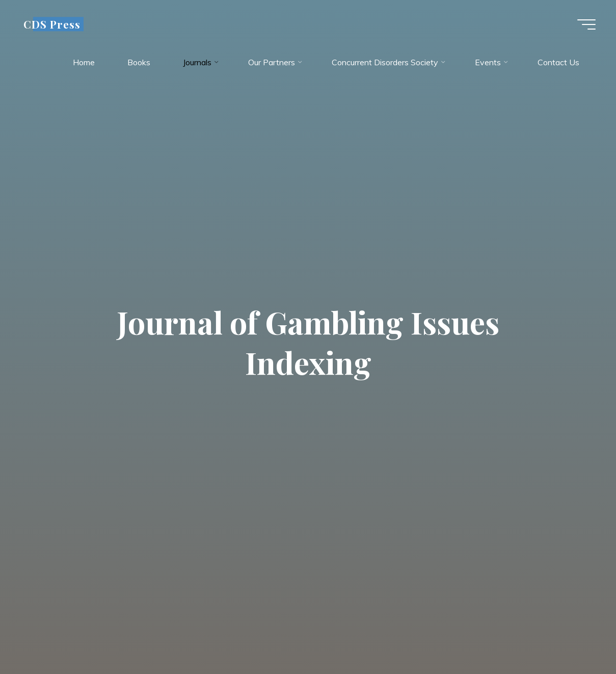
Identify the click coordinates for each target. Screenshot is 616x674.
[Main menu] (586, 24)
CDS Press (52, 24)
